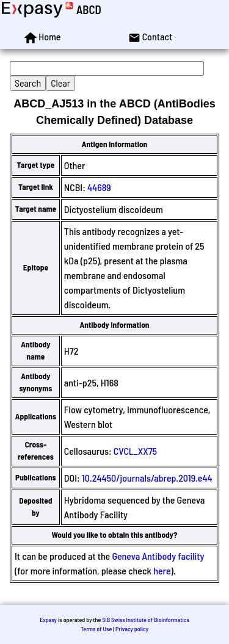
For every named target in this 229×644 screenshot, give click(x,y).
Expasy (48, 620)
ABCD (89, 9)
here (162, 570)
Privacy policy (132, 629)
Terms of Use (96, 629)
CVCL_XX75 (135, 451)
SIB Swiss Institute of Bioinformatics (146, 620)
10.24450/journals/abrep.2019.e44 (147, 478)
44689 (99, 187)
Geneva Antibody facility (158, 556)
